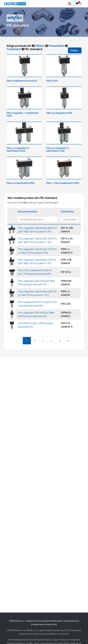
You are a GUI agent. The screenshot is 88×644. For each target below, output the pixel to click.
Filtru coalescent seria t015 (22, 81)
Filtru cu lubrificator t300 (21, 183)
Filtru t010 (52, 81)
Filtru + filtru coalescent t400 (63, 183)
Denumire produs (28, 211)
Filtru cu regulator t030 (59, 113)
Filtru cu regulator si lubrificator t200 (18, 149)
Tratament (14, 49)
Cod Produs (67, 211)
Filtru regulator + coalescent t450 (22, 114)
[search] (70, 4)
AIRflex (40, 46)
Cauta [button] (75, 50)
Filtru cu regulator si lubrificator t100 (57, 149)
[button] (77, 4)
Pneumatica (57, 46)
